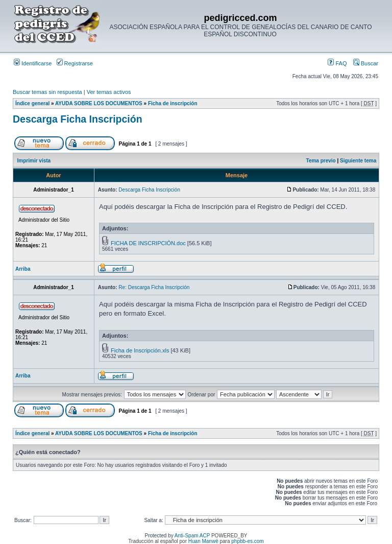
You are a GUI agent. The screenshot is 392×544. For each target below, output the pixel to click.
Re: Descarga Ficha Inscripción (154, 287)
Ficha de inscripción (173, 103)
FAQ (337, 63)
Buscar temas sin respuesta (47, 92)
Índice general (32, 103)
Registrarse (75, 63)
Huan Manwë (203, 541)
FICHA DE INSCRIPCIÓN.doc (148, 243)
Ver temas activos (109, 92)
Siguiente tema (358, 161)
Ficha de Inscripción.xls (140, 350)
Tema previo (321, 161)
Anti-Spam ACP (192, 536)
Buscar (366, 63)
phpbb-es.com (247, 541)
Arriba (23, 269)
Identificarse (33, 63)
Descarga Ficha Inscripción (78, 119)
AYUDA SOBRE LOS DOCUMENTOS (99, 103)
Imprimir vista (34, 161)
